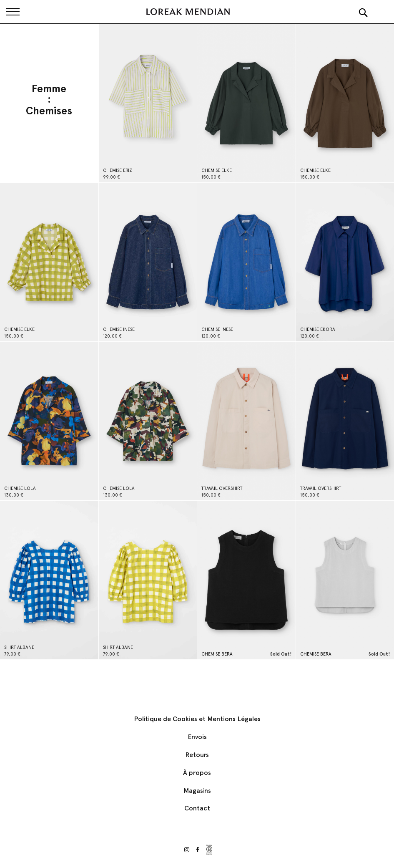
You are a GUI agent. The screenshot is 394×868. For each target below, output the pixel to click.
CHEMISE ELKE (217, 170)
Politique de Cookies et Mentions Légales (197, 719)
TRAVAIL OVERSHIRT (222, 488)
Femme (49, 89)
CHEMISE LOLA (20, 488)
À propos (197, 773)
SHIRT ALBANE (19, 647)
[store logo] (188, 12)
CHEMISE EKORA (318, 329)
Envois (197, 737)
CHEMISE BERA (217, 654)
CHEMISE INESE (119, 329)
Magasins (197, 791)
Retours (197, 755)
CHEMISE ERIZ (118, 170)
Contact (197, 808)
